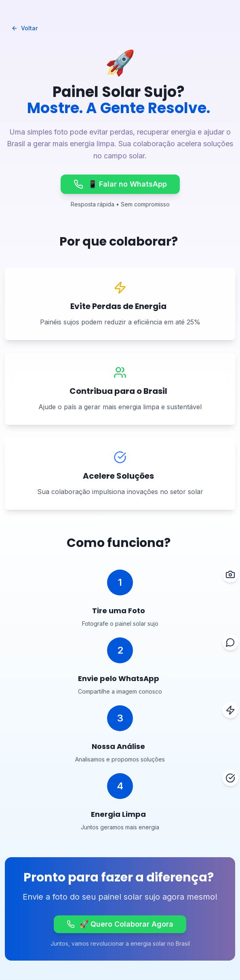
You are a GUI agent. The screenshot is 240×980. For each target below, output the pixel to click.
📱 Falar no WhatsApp (120, 184)
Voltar (24, 28)
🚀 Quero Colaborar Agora (120, 924)
